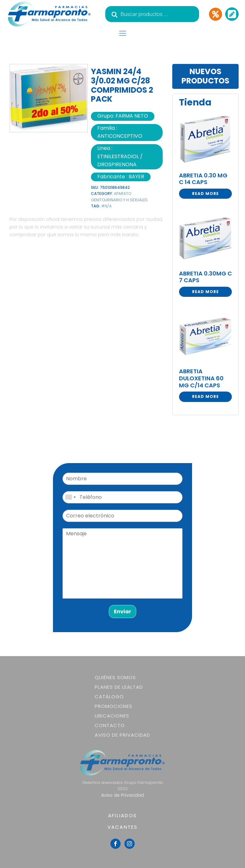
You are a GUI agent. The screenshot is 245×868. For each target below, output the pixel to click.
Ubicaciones (112, 716)
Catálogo (109, 697)
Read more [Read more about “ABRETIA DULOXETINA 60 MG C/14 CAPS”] (205, 396)
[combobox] (70, 497)
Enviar (122, 612)
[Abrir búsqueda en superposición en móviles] (152, 14)
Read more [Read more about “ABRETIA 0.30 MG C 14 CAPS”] (205, 194)
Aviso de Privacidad (122, 735)
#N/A (106, 206)
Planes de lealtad (119, 687)
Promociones (114, 706)
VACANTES (123, 827)
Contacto (110, 725)
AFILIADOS (122, 815)
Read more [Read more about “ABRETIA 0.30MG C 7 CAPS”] (205, 292)
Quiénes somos (115, 677)
